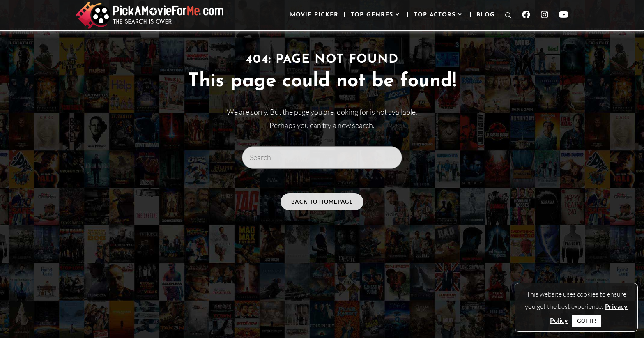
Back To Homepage (322, 202)
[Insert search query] (322, 157)
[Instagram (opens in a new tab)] (545, 15)
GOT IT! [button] (586, 321)
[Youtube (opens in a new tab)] (564, 15)
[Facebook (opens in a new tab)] (526, 15)
